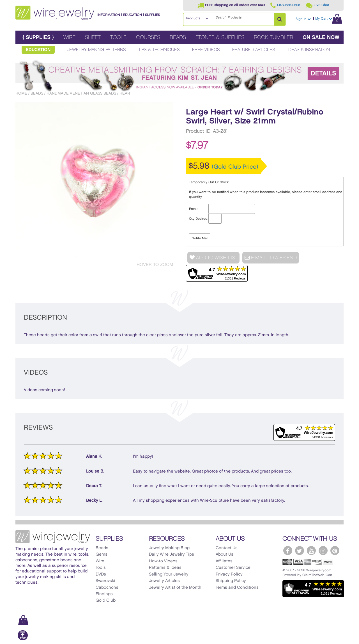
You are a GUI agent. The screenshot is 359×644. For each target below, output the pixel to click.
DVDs (101, 574)
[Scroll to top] (23, 639)
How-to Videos (163, 561)
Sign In (303, 19)
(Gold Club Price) (235, 167)
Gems (102, 554)
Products (193, 18)
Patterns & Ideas (165, 568)
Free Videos (206, 50)
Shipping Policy (231, 581)
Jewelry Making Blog (169, 548)
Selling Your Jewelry (169, 574)
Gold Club (106, 601)
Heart (126, 93)
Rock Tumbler (273, 37)
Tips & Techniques (159, 50)
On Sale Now (321, 37)
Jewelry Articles (164, 581)
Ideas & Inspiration (309, 50)
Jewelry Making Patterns (96, 50)
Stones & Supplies (220, 37)
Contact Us (227, 548)
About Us (225, 554)
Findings (104, 594)
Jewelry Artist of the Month (175, 588)
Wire (69, 37)
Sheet (93, 37)
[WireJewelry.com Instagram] (323, 551)
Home (21, 93)
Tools (118, 37)
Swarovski (105, 581)
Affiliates (224, 561)
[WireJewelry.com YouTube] (311, 551)
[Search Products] (280, 19)
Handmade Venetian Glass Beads (81, 93)
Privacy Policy (229, 574)
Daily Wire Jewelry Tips (172, 554)
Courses (148, 37)
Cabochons (107, 588)
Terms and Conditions (237, 588)
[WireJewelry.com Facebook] (288, 551)
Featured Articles (254, 50)
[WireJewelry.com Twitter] (300, 551)
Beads (178, 37)
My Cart (329, 19)
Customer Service (233, 568)
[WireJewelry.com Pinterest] (335, 551)
